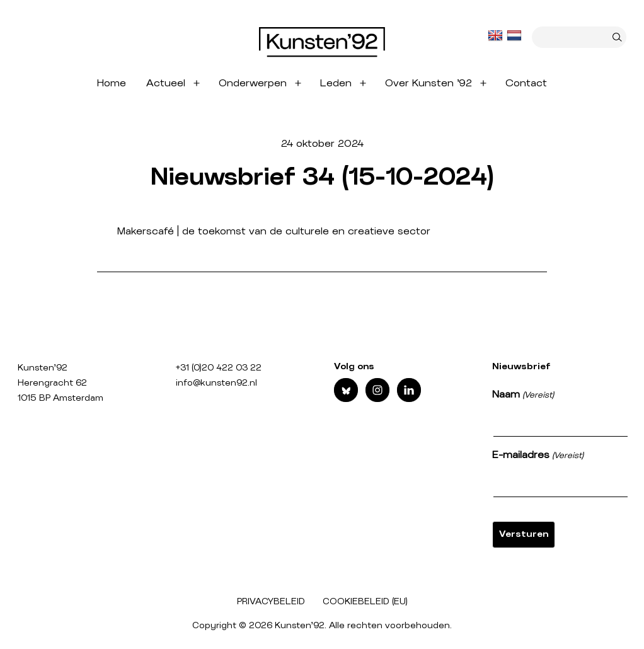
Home (112, 83)
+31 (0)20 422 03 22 (219, 368)
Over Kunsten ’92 (428, 83)
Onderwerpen (253, 83)
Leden (336, 83)
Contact (526, 83)
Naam (523, 396)
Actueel (166, 83)
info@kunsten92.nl (216, 383)
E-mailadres (538, 456)
